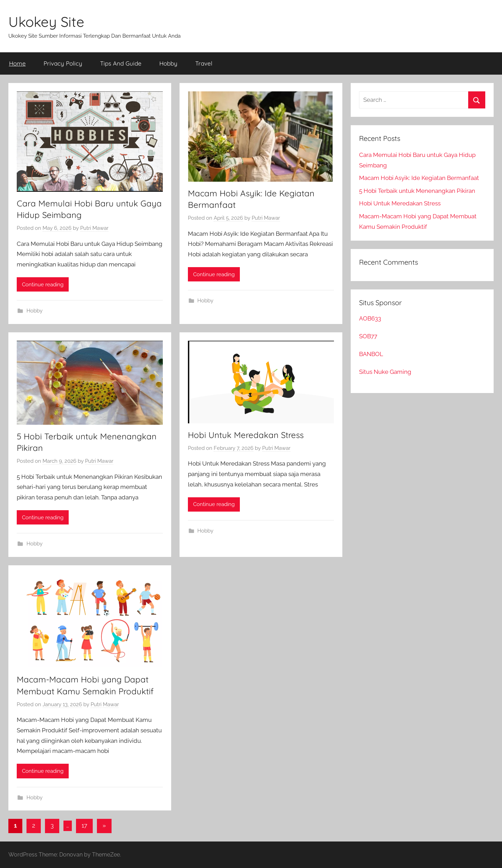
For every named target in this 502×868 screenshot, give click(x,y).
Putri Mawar (94, 228)
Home (17, 63)
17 (84, 825)
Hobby (168, 63)
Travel (204, 63)
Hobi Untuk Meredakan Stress (246, 435)
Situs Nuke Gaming (385, 372)
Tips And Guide (121, 63)
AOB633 (370, 318)
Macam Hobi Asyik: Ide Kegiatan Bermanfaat (419, 178)
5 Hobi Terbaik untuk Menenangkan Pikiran (417, 191)
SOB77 (368, 336)
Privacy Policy (63, 63)
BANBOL (371, 354)
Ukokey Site (46, 22)
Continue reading (43, 285)
